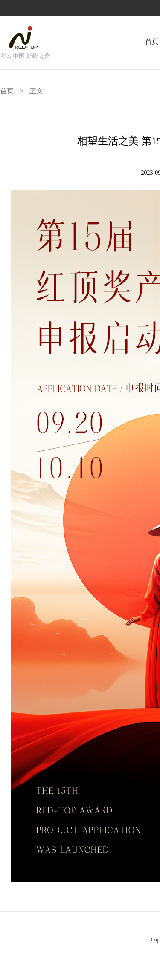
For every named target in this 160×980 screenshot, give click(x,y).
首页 (152, 42)
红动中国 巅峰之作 (26, 56)
